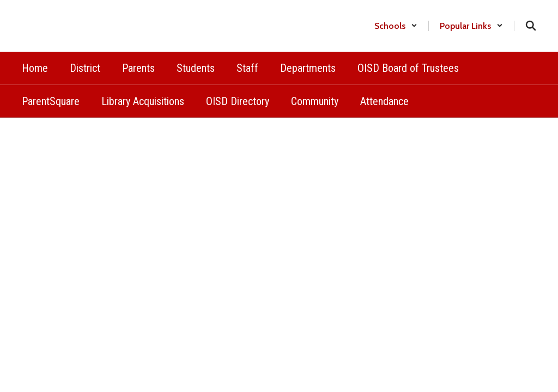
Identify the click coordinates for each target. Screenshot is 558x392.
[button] (396, 26)
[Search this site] (531, 26)
